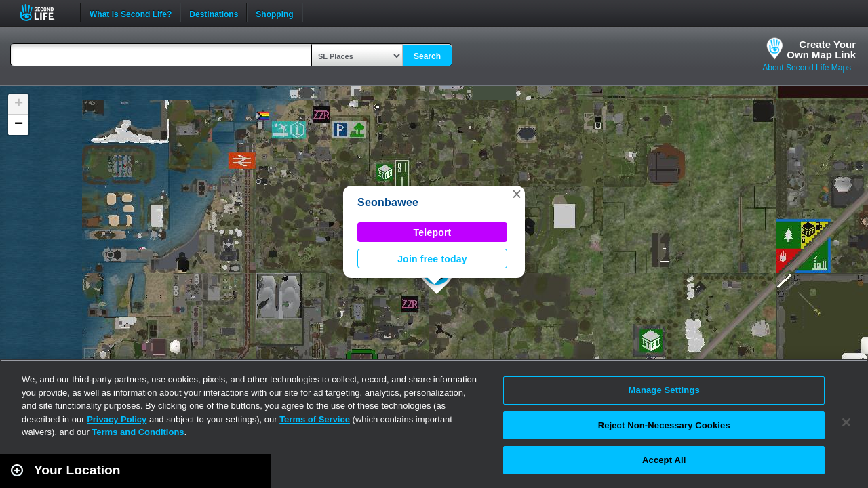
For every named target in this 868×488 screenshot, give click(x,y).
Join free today (432, 259)
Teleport (433, 232)
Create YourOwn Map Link (821, 49)
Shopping (274, 13)
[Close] (846, 422)
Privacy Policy (117, 419)
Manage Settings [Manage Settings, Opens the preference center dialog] (664, 390)
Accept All (664, 460)
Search (427, 56)
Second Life (44, 13)
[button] (517, 194)
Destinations (214, 13)
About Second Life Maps (807, 68)
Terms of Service (315, 419)
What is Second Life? (131, 13)
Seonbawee (388, 202)
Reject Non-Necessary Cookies (664, 425)
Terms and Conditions (138, 432)
